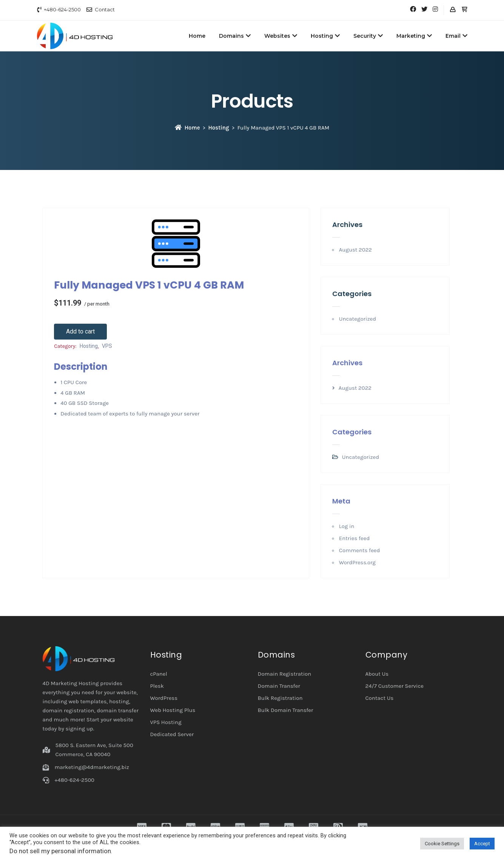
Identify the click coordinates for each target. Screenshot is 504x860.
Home (197, 36)
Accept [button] (482, 844)
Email (456, 36)
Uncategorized (358, 319)
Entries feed (354, 538)
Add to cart (80, 331)
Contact (105, 9)
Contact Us (380, 698)
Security (368, 36)
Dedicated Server (172, 734)
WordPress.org (357, 562)
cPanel (159, 674)
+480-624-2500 (62, 9)
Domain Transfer (279, 686)
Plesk (157, 686)
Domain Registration (285, 674)
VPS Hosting (166, 722)
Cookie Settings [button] (442, 844)
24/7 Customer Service (395, 686)
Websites (281, 36)
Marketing (414, 36)
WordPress (164, 698)
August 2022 (355, 250)
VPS (107, 346)
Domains (235, 36)
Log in (347, 526)
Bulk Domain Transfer (286, 710)
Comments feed (360, 550)
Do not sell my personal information (60, 851)
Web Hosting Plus (173, 710)
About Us (377, 674)
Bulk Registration (280, 698)
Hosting (325, 36)
